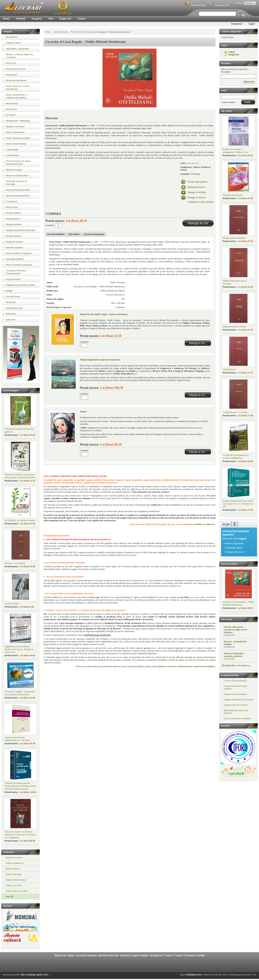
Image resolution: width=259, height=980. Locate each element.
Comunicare (12, 201)
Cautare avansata (229, 102)
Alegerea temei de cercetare (236, 705)
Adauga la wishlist (197, 192)
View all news (243, 665)
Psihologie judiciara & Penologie (16, 183)
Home (6, 19)
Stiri (51, 19)
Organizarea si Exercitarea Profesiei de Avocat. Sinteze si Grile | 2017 (19, 649)
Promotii (21, 19)
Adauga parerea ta (196, 187)
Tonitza (83, 412)
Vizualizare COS (219, 5)
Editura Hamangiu (14, 874)
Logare (252, 24)
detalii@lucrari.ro (194, 975)
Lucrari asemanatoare (94, 234)
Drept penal (11, 74)
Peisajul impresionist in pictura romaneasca (100, 360)
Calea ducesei (229, 369)
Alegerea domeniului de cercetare (238, 700)
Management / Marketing (18, 121)
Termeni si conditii (194, 955)
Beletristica (11, 314)
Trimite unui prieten (197, 182)
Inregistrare (237, 24)
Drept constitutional (15, 132)
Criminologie (12, 149)
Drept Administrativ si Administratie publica (16, 96)
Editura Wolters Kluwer (16, 880)
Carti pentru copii (14, 308)
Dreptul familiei (13, 213)
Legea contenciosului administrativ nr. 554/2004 (17, 739)
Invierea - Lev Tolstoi (15, 563)
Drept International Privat (18, 196)
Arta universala (13, 296)
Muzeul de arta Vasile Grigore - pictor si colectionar (104, 314)
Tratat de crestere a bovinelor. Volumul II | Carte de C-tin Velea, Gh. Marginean (20, 835)
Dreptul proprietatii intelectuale (21, 230)
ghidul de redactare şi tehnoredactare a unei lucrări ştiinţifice (187, 666)
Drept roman (12, 207)
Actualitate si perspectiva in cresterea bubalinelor (236, 456)
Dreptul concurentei (15, 126)
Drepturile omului (14, 242)
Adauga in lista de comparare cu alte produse (200, 200)
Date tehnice (74, 234)
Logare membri (140, 955)
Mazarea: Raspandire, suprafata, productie (234, 655)
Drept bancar (12, 103)
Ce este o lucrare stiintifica (235, 681)
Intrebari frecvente (109, 955)
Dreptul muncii (13, 219)
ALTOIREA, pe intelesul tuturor (20, 520)
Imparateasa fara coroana (234, 326)
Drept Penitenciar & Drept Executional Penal (18, 162)
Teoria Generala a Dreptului (19, 265)
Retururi (125, 955)
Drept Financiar (13, 279)
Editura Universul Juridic (17, 891)
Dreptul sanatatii (13, 236)
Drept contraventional (16, 144)
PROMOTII (11, 37)
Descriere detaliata (56, 234)
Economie (11, 115)
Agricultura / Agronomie (17, 49)
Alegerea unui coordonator (235, 694)
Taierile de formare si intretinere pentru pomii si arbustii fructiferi (20, 476)
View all (9, 897)
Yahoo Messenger (196, 5)
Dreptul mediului (14, 224)
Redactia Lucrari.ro (14, 858)
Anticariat (10, 319)
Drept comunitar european (18, 138)
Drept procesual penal (16, 80)
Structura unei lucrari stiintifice (237, 718)
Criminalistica (12, 155)
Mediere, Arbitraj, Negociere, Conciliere (20, 56)
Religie (9, 291)
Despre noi (65, 19)
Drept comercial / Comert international (18, 87)
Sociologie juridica (15, 259)
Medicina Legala (14, 170)
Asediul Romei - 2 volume (235, 412)
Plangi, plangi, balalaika (234, 238)
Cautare (179, 955)
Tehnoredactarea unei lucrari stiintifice (236, 712)
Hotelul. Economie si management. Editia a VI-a (235, 151)
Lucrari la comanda (86, 955)
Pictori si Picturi (78, 32)
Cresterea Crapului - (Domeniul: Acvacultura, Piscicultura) (20, 693)
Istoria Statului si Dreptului (19, 253)
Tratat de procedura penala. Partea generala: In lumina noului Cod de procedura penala (20, 786)
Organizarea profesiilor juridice (21, 285)
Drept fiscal (11, 109)
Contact (82, 19)
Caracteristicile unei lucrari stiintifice (236, 687)
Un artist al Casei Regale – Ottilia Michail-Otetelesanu (238, 603)
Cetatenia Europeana (232, 195)
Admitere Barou (13, 43)
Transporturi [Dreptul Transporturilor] (16, 272)
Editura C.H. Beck (14, 885)
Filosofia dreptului (14, 247)
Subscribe (230, 665)
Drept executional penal (17, 175)
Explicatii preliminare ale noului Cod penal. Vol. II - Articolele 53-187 (238, 504)
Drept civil (11, 63)
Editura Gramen (13, 869)
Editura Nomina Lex (15, 863)
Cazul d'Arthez (12, 603)
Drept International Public (18, 190)
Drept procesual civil (16, 69)
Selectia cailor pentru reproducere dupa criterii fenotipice (235, 630)
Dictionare (11, 302)
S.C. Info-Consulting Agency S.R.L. (33, 975)
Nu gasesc (37, 19)
